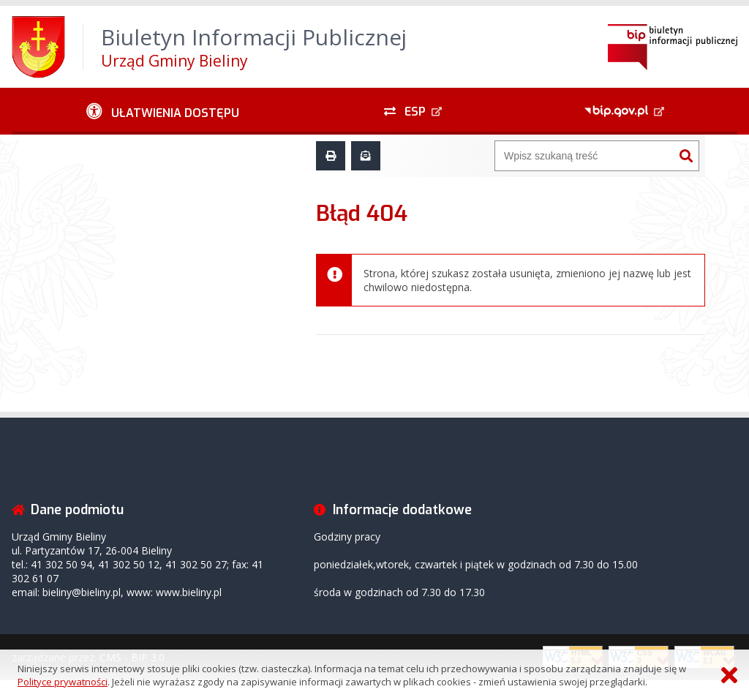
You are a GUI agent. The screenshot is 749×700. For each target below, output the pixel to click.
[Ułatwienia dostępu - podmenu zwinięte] (163, 111)
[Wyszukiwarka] (584, 156)
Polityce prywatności (63, 682)
